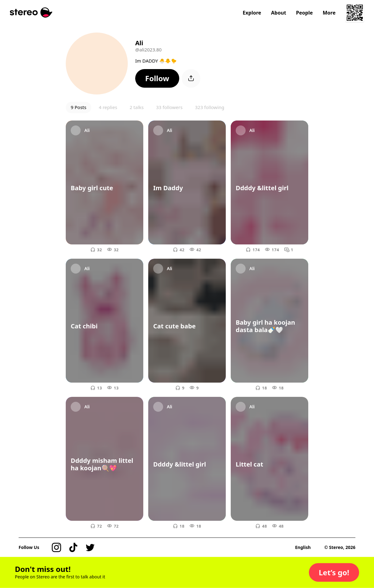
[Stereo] (31, 13)
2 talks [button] (137, 107)
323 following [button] (210, 107)
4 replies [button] (108, 107)
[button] (157, 78)
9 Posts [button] (78, 107)
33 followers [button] (169, 107)
